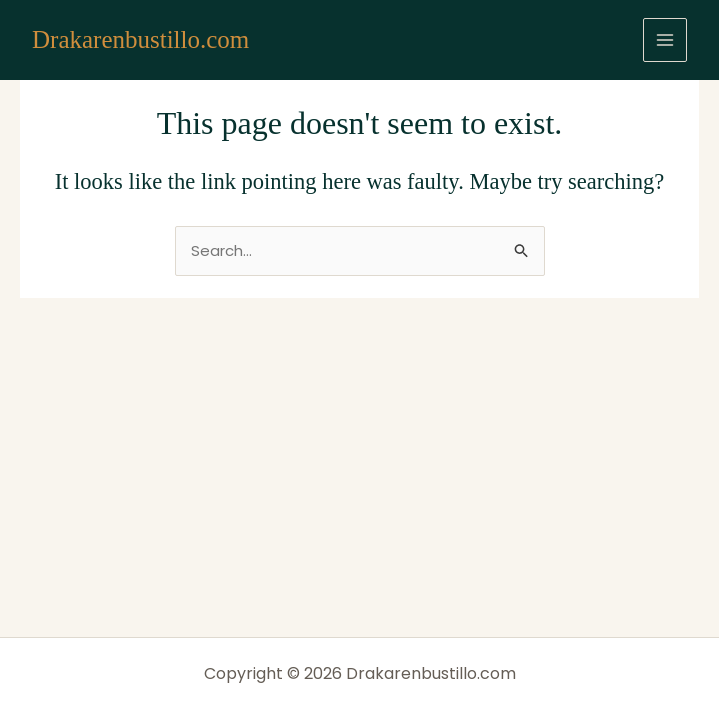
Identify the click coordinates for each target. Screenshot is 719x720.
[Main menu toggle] (665, 40)
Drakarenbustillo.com (140, 39)
